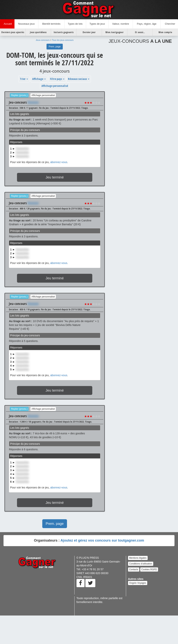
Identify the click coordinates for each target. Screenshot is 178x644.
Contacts (134, 569)
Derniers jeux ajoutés (13, 32)
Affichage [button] (39, 79)
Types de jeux (97, 24)
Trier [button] (24, 79)
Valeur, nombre (121, 24)
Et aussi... (140, 32)
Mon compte (165, 32)
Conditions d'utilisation (141, 564)
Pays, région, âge (147, 24)
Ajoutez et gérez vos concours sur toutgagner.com (102, 540)
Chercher (169, 24)
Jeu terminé (55, 177)
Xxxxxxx (33, 102)
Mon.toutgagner (114, 32)
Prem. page (55, 47)
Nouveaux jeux (26, 24)
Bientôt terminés (51, 24)
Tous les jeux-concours (63, 40)
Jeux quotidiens (38, 32)
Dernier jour (89, 32)
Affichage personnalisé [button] (55, 86)
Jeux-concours (43, 40)
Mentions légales (138, 558)
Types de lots (75, 24)
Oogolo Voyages (138, 583)
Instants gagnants (64, 32)
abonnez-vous (59, 162)
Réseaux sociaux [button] (79, 79)
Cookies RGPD (149, 569)
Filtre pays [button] (57, 79)
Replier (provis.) (19, 95)
